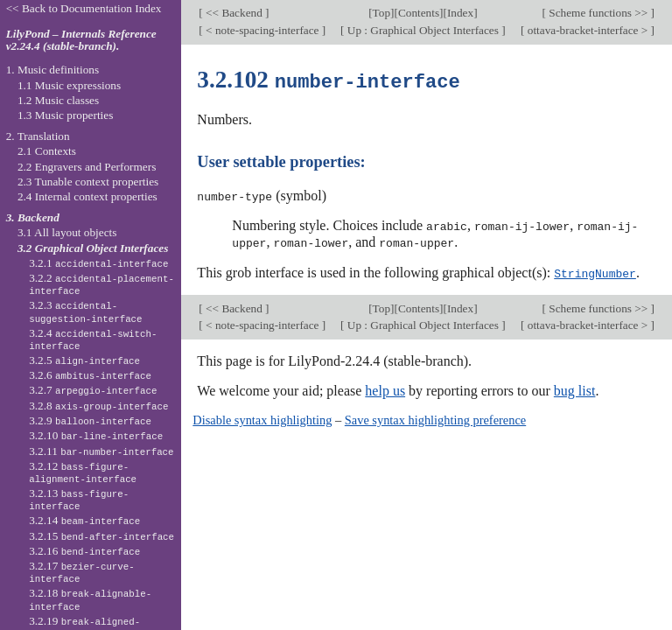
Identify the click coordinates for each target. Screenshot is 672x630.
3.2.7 (93, 390)
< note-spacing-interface (262, 30)
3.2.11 (101, 451)
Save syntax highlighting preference (435, 417)
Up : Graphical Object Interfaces (423, 30)
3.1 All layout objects (67, 232)
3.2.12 (83, 472)
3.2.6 (90, 375)
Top (381, 13)
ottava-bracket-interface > (587, 30)
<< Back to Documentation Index (84, 8)
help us (385, 388)
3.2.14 (84, 520)
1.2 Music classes (58, 100)
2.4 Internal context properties (87, 196)
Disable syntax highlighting (262, 417)
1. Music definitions (53, 70)
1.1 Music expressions (69, 85)
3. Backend (33, 217)
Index (460, 13)
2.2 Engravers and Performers (87, 167)
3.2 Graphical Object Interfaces (93, 248)
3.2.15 (101, 536)
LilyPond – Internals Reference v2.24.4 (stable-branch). (81, 40)
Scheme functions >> (598, 13)
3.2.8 (98, 406)
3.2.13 (79, 500)
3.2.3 (85, 311)
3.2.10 (96, 435)
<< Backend (234, 13)
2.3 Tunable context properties (88, 182)
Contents (419, 13)
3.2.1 (98, 263)
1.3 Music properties (65, 115)
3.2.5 (84, 360)
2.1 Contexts (47, 151)
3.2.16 (84, 551)
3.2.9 (90, 420)
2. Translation (38, 136)
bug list (575, 388)
